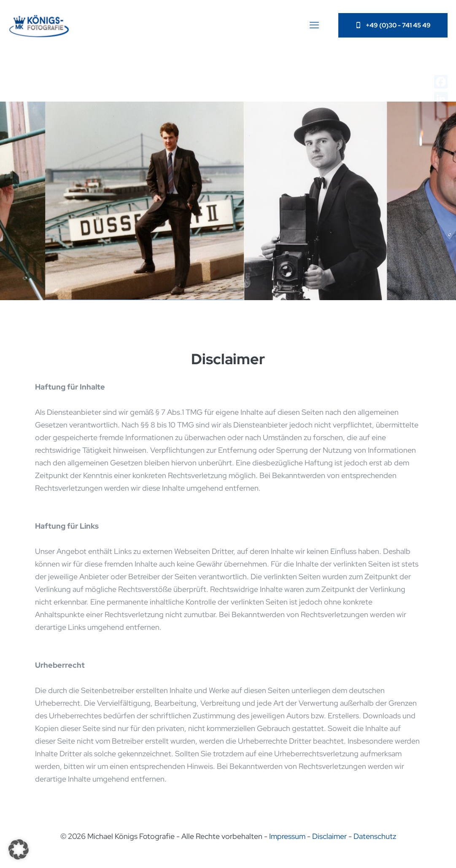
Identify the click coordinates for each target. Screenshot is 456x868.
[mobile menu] (314, 25)
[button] (19, 849)
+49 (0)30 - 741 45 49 (393, 25)
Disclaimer (329, 836)
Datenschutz (375, 836)
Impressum (287, 836)
